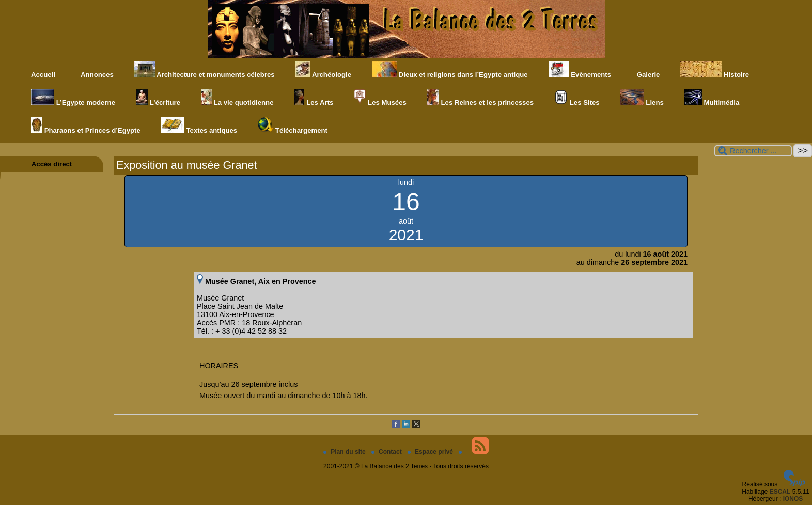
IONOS (793, 499)
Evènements (580, 70)
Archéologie (323, 70)
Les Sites (577, 98)
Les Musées (380, 98)
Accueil (43, 75)
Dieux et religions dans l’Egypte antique (450, 70)
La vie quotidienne (237, 98)
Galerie (646, 70)
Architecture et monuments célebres (205, 70)
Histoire (715, 70)
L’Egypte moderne (73, 98)
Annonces (95, 70)
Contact (387, 452)
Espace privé (431, 452)
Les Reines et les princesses (480, 98)
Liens (642, 98)
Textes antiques (199, 126)
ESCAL (780, 492)
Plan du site (345, 452)
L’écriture (158, 98)
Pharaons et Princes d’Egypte (86, 126)
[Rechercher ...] (753, 151)
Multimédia (712, 98)
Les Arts (314, 98)
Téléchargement (293, 126)
